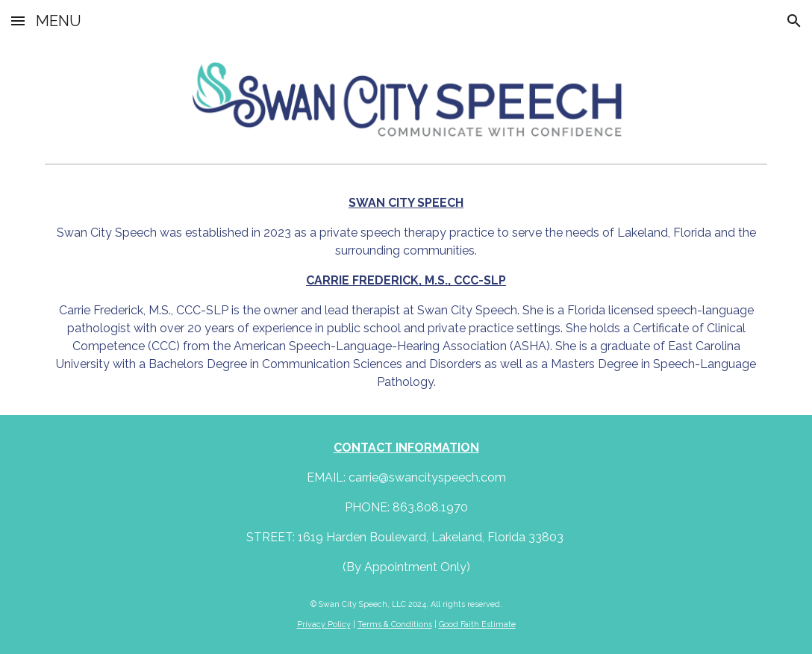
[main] (406, 293)
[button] (18, 21)
